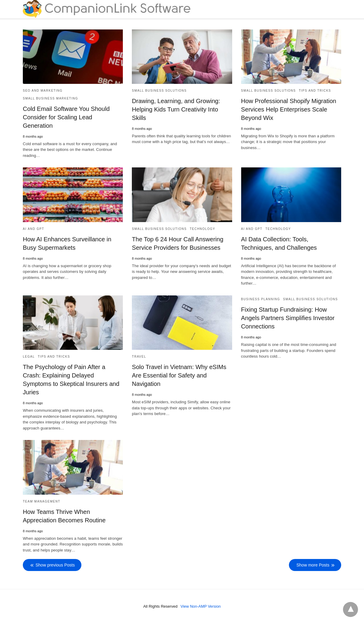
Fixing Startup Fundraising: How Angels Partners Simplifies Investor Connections (288, 318)
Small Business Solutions (159, 91)
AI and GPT (33, 229)
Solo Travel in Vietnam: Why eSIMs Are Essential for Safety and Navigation (179, 375)
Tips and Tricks (315, 91)
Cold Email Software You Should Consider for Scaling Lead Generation (66, 117)
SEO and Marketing (43, 91)
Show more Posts (313, 565)
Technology (203, 229)
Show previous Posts (55, 565)
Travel (139, 356)
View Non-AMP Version (201, 606)
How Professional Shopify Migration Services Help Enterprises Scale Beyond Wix (289, 109)
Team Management (42, 501)
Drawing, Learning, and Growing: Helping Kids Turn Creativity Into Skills (176, 109)
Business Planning (261, 299)
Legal (29, 356)
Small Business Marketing (50, 98)
